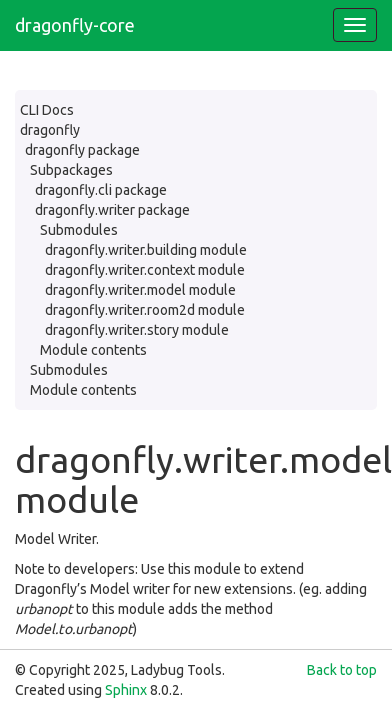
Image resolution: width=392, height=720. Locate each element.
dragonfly (50, 130)
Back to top (342, 670)
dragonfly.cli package (101, 190)
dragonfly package (82, 150)
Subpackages (71, 170)
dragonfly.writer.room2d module (145, 310)
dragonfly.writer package (112, 210)
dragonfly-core (75, 25)
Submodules (79, 230)
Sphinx (126, 690)
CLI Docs (47, 110)
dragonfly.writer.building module (146, 250)
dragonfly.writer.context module (145, 270)
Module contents (93, 350)
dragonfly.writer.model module (140, 290)
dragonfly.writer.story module (137, 330)
